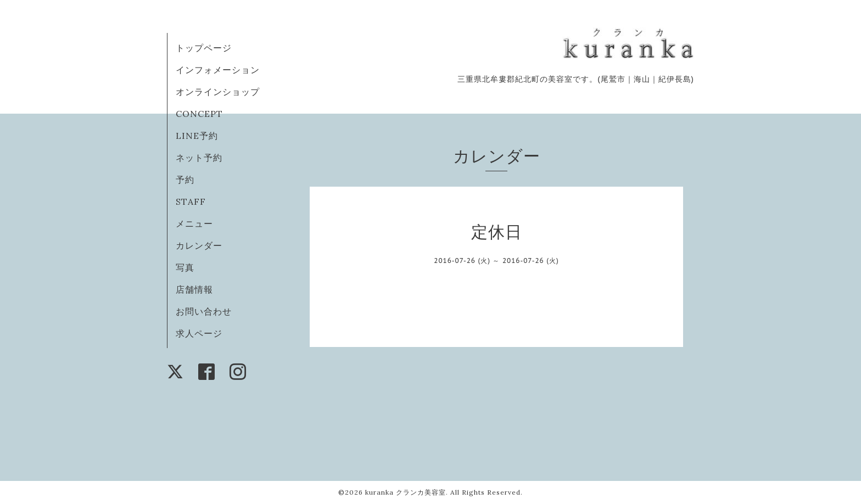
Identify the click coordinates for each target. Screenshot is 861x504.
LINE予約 (197, 136)
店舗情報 (194, 289)
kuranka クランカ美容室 (406, 492)
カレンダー (199, 245)
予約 (185, 180)
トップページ (204, 48)
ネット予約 (199, 158)
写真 (185, 267)
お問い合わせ (204, 311)
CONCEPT (199, 114)
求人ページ (199, 333)
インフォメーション (218, 70)
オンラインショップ (218, 92)
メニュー (194, 223)
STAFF (191, 201)
